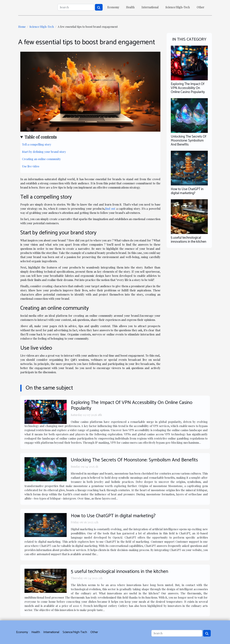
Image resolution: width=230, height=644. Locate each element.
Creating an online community (41, 159)
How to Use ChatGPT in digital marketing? (187, 191)
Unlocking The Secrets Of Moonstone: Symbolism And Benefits (189, 141)
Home (22, 27)
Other (200, 7)
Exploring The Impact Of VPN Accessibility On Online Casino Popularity (188, 88)
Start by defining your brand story (44, 152)
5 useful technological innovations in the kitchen (189, 240)
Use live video (31, 166)
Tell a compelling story (37, 144)
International (150, 7)
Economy (113, 7)
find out (110, 209)
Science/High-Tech (178, 7)
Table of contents (41, 137)
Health (130, 7)
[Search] (76, 7)
